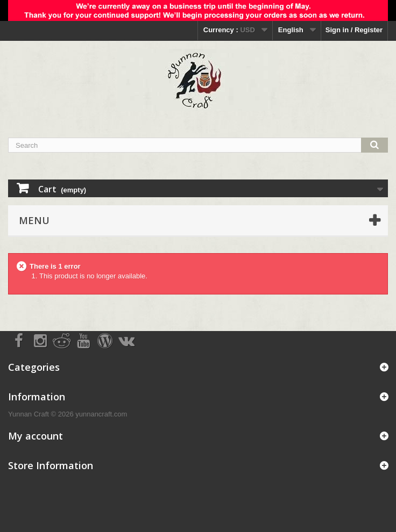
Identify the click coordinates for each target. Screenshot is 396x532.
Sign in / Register (354, 30)
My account (36, 436)
